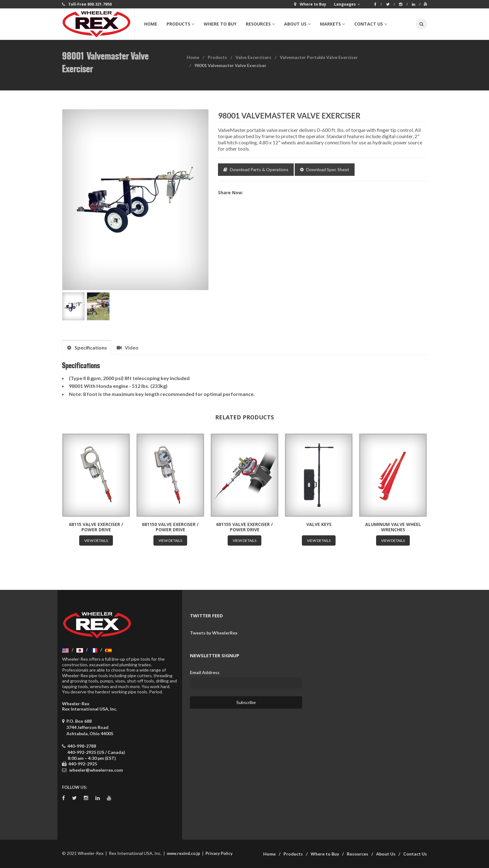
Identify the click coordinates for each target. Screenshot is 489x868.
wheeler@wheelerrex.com (96, 770)
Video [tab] (128, 347)
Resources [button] (260, 24)
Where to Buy (220, 24)
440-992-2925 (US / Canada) (96, 752)
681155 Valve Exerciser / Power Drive (244, 527)
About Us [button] (297, 24)
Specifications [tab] (87, 347)
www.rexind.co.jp (184, 853)
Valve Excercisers (253, 57)
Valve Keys (319, 524)
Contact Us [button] (371, 24)
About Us (386, 854)
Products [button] (180, 24)
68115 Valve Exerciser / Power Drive (96, 527)
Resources (358, 854)
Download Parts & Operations (256, 169)
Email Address (205, 672)
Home (151, 24)
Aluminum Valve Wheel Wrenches (393, 527)
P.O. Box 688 (88, 727)
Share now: (231, 193)
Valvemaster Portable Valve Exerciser (319, 57)
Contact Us (415, 854)
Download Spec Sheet (325, 169)
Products (217, 57)
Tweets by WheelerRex (214, 633)
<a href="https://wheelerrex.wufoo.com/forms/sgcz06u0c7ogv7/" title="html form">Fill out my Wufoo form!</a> (369, 690)
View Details (96, 540)
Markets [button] (332, 24)
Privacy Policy (219, 853)
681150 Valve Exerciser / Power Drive (170, 527)
